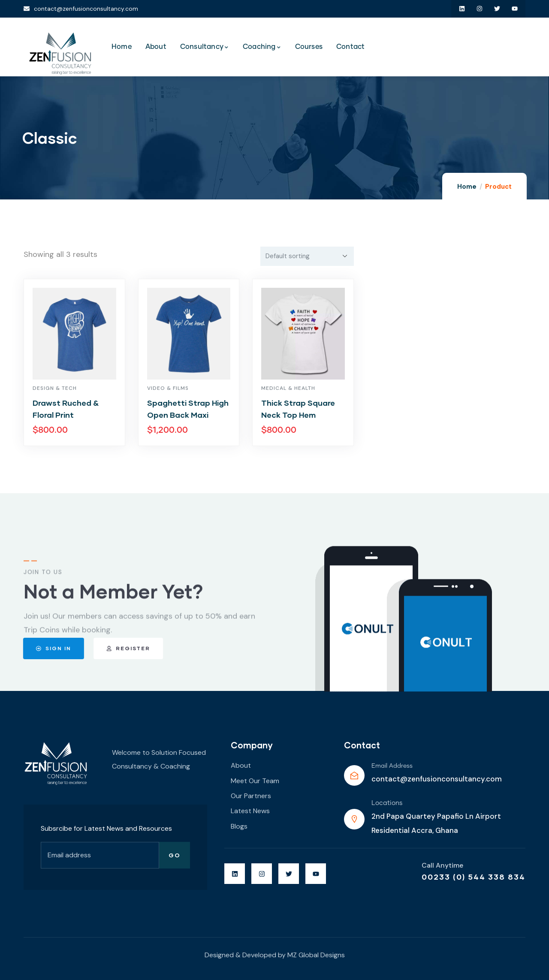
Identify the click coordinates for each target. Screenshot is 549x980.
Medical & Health (288, 388)
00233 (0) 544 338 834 (474, 877)
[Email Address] (354, 775)
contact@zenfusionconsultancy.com (437, 779)
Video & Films (168, 388)
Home (467, 187)
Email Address (392, 766)
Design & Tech (55, 388)
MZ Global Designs (316, 955)
